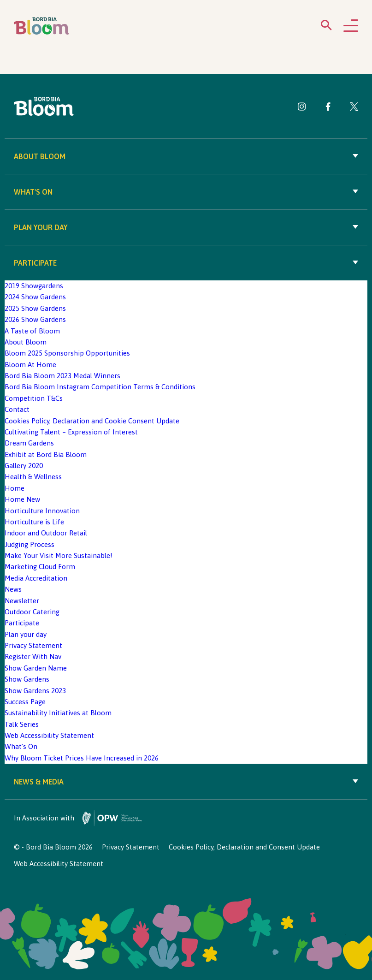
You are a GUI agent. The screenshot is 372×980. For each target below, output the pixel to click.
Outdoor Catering (32, 612)
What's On (186, 192)
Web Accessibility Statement (49, 735)
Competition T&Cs (34, 398)
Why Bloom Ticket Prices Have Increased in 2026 (82, 758)
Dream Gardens (29, 443)
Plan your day (186, 227)
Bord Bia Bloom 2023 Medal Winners (62, 376)
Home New (22, 499)
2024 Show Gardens (35, 297)
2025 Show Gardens (35, 308)
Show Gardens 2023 (35, 691)
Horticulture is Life (34, 522)
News (13, 589)
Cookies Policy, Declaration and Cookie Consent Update (92, 421)
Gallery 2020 (24, 466)
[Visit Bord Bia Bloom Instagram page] (302, 108)
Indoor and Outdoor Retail (46, 533)
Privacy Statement (33, 645)
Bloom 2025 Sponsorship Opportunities (67, 353)
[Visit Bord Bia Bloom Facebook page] (328, 108)
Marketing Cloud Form (40, 567)
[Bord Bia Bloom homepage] (41, 26)
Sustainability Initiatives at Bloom (58, 713)
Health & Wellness (33, 477)
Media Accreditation (36, 578)
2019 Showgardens (34, 286)
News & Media (186, 782)
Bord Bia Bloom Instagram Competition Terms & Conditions (100, 387)
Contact (17, 409)
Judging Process (30, 544)
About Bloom (186, 156)
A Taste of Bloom (32, 331)
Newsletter (22, 601)
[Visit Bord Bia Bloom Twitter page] (354, 108)
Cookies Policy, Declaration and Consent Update (244, 847)
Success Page (25, 702)
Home (15, 488)
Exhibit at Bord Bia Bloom (46, 454)
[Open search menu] (326, 27)
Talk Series (22, 724)
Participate (186, 263)
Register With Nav (33, 656)
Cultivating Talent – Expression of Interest (71, 432)
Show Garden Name (36, 668)
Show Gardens (27, 679)
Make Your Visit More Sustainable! (59, 555)
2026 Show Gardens (35, 319)
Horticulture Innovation (42, 511)
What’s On (21, 746)
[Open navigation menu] (351, 26)
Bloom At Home (30, 365)
